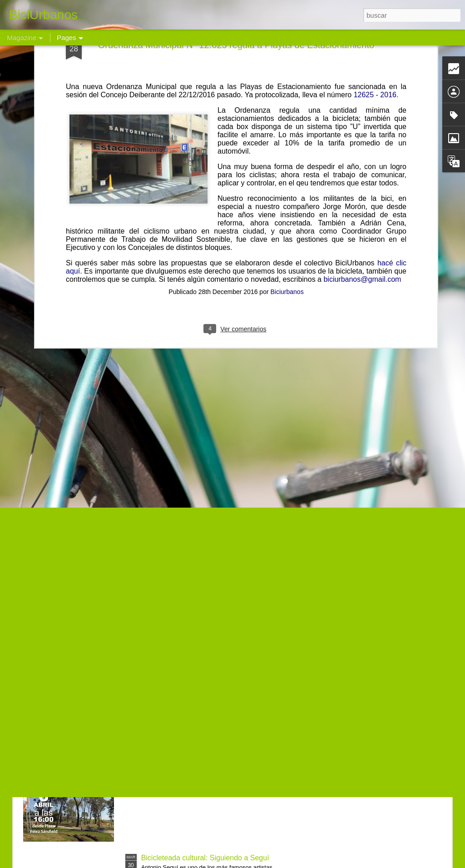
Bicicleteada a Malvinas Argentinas (197, 651)
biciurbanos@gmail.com (362, 163)
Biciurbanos (287, 176)
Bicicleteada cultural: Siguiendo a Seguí (205, 858)
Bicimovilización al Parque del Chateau (204, 755)
